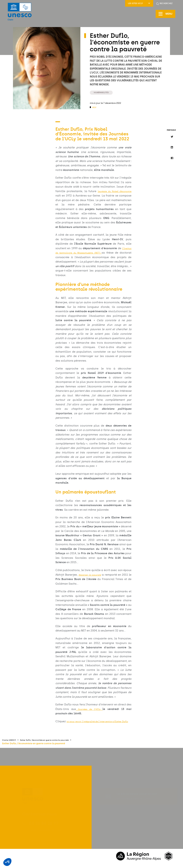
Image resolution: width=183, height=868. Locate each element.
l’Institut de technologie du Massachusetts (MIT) (92, 253)
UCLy (95, 108)
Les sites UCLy (139, 3)
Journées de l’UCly (90, 709)
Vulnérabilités (103, 92)
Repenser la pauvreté (95, 575)
